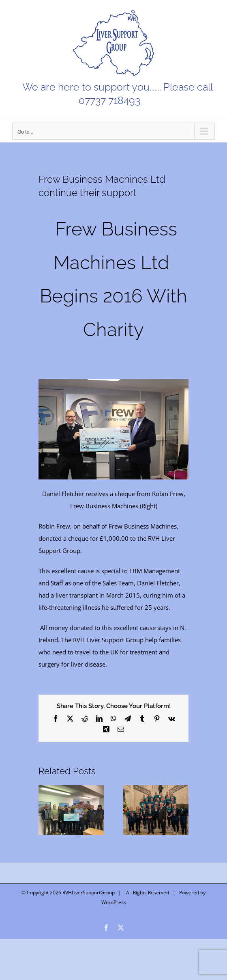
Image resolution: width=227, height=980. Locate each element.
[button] (45, 810)
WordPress (114, 902)
